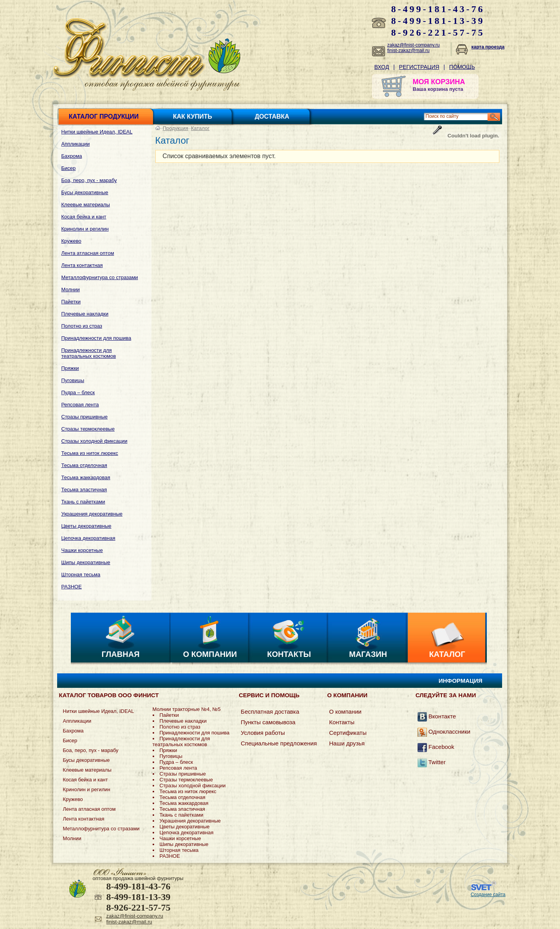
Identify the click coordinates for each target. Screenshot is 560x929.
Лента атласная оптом (88, 253)
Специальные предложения (279, 743)
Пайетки (71, 302)
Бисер (69, 168)
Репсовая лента (80, 405)
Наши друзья (347, 743)
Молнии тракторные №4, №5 (187, 709)
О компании (210, 654)
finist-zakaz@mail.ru (409, 51)
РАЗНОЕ (72, 587)
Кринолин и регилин (85, 229)
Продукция (176, 128)
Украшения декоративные (92, 514)
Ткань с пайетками (83, 502)
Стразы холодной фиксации (95, 441)
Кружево (71, 241)
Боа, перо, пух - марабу (89, 180)
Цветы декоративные (86, 526)
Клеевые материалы (86, 205)
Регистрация (419, 67)
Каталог (200, 128)
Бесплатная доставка (270, 712)
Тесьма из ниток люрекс (90, 453)
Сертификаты (348, 733)
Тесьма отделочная (84, 465)
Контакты (289, 654)
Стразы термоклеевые (88, 429)
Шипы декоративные (86, 562)
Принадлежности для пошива (96, 338)
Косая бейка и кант (84, 217)
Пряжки (70, 368)
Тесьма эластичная (84, 490)
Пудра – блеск (78, 392)
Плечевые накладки (85, 314)
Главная (120, 654)
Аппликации (76, 144)
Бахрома (72, 156)
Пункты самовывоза (268, 722)
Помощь (462, 67)
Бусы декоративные (85, 192)
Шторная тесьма (81, 575)
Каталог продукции (104, 116)
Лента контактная (82, 265)
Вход (382, 67)
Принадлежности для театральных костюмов (89, 353)
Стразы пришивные (85, 417)
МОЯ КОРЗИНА (439, 82)
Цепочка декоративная (88, 538)
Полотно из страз (82, 326)
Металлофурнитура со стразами (100, 277)
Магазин (368, 654)
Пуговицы (73, 380)
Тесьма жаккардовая (86, 477)
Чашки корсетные (82, 550)
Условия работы (263, 733)
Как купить (193, 116)
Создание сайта (488, 895)
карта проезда (488, 47)
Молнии (71, 290)
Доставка (272, 116)
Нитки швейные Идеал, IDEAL (97, 132)
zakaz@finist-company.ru (414, 45)
